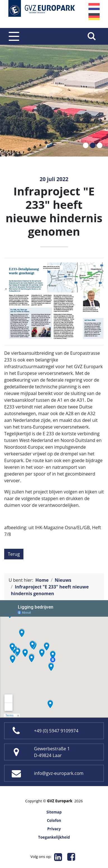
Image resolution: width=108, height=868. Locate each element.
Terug (14, 554)
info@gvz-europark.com (59, 773)
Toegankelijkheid (54, 837)
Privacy (54, 829)
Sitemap (54, 812)
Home (42, 580)
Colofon (54, 820)
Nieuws (63, 580)
